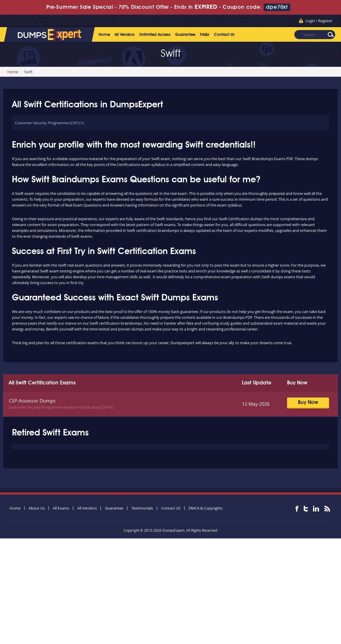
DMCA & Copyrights (206, 508)
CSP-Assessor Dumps (32, 401)
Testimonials (142, 508)
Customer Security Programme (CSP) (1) (49, 123)
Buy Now (308, 402)
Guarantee (185, 35)
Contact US (171, 508)
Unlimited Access (155, 35)
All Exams (61, 508)
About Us (37, 508)
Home (104, 35)
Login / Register (319, 21)
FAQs (205, 35)
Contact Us (224, 35)
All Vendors (125, 35)
